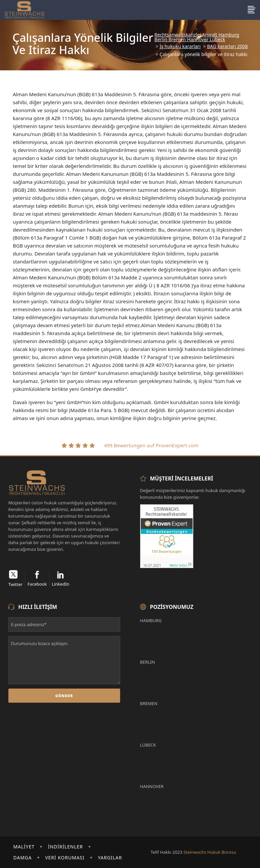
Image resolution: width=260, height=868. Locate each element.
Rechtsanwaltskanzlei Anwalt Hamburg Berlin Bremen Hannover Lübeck (197, 37)
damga (23, 858)
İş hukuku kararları (180, 46)
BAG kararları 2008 (227, 46)
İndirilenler (65, 847)
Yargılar (110, 858)
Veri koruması (65, 858)
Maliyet (24, 847)
